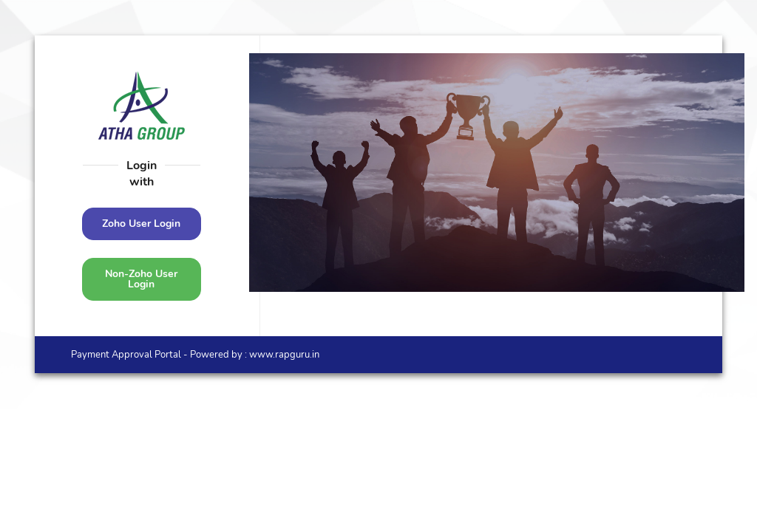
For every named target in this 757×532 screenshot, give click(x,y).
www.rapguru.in (283, 355)
